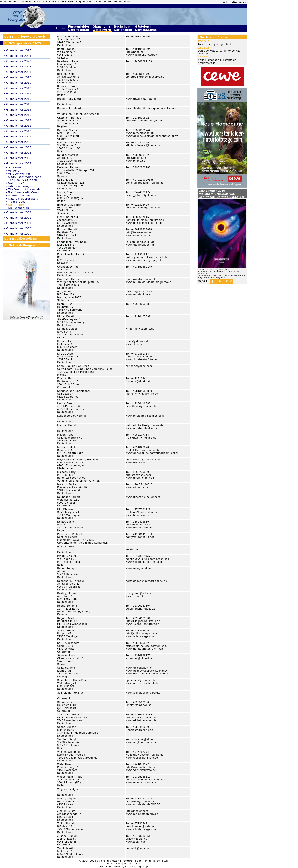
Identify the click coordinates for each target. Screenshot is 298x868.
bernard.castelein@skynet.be (145, 121)
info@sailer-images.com (141, 634)
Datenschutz (132, 864)
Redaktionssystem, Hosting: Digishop (124, 867)
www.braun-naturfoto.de (141, 99)
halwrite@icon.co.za (139, 292)
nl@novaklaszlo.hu (138, 525)
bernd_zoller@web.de (140, 826)
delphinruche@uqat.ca (140, 609)
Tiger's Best (16, 202)
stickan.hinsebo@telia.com (143, 208)
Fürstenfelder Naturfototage (79, 28)
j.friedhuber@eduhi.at (140, 242)
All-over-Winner (19, 174)
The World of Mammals (24, 189)
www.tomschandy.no (139, 668)
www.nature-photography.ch (144, 260)
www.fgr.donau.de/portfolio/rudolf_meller (152, 453)
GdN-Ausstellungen (20, 245)
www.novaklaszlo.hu (139, 528)
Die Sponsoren (19, 208)
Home (61, 28)
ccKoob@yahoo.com (139, 366)
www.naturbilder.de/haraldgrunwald (149, 282)
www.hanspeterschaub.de (142, 683)
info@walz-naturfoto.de (141, 767)
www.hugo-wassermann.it (142, 783)
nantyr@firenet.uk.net (140, 537)
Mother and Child (20, 195)
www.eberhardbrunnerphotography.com (151, 108)
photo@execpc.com (138, 475)
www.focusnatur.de (138, 235)
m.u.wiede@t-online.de (141, 802)
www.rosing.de (135, 596)
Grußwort (15, 168)
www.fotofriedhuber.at (140, 245)
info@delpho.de (136, 158)
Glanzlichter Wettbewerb (102, 28)
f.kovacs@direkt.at (138, 381)
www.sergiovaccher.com (141, 742)
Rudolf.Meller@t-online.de (143, 450)
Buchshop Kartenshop (124, 28)
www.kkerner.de (136, 344)
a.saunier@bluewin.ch (140, 658)
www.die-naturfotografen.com (145, 649)
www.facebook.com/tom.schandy (147, 671)
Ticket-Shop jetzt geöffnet (214, 44)
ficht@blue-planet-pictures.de (145, 220)
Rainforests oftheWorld (24, 192)
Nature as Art (17, 183)
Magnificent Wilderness (25, 177)
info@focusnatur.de (138, 232)
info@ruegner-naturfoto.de (143, 621)
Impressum (114, 864)
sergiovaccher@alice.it (141, 739)
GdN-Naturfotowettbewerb (25, 37)
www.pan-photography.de (142, 814)
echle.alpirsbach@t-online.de (145, 183)
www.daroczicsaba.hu (140, 133)
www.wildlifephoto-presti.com (145, 562)
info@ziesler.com (137, 811)
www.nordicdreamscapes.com (145, 416)
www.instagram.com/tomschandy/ (147, 674)
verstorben (133, 549)
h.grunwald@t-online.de (141, 279)
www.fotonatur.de (137, 487)
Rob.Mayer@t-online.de (141, 438)
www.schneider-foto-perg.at (144, 693)
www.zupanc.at (136, 842)
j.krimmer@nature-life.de (142, 394)
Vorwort (13, 171)
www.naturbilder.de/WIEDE (143, 804)
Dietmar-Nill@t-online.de (142, 512)
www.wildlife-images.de (141, 829)
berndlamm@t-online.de (141, 406)
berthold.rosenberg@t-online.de (146, 581)
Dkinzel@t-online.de (139, 357)
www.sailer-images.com (141, 636)
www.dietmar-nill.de (139, 515)
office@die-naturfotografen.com (146, 646)
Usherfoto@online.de (139, 730)
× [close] (224, 2)
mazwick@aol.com (138, 848)
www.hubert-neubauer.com (143, 497)
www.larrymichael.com (140, 478)
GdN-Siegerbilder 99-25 (23, 43)
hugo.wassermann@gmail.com (145, 780)
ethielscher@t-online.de (141, 718)
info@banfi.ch (135, 52)
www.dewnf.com (136, 463)
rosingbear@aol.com (139, 593)
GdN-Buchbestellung (21, 239)
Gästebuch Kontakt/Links (146, 28)
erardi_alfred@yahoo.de (141, 195)
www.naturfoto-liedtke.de (142, 428)
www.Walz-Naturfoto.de (141, 770)
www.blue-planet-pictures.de (144, 223)
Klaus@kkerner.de (138, 341)
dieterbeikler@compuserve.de (145, 77)
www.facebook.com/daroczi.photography (152, 136)
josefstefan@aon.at (138, 705)
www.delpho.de (136, 161)
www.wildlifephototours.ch (143, 55)
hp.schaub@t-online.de (141, 680)
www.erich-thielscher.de (141, 720)
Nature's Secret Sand (23, 199)
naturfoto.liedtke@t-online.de (145, 425)
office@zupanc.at (137, 839)
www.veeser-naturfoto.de (142, 758)
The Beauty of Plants (23, 180)
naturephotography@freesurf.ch (146, 257)
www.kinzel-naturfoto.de (141, 359)
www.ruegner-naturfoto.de (143, 624)
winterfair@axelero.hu (140, 329)
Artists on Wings (20, 186)
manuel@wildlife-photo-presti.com (148, 559)
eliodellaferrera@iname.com (144, 145)
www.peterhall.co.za (139, 295)
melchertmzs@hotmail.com (143, 460)
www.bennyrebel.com (139, 569)
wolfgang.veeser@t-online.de (145, 755)
